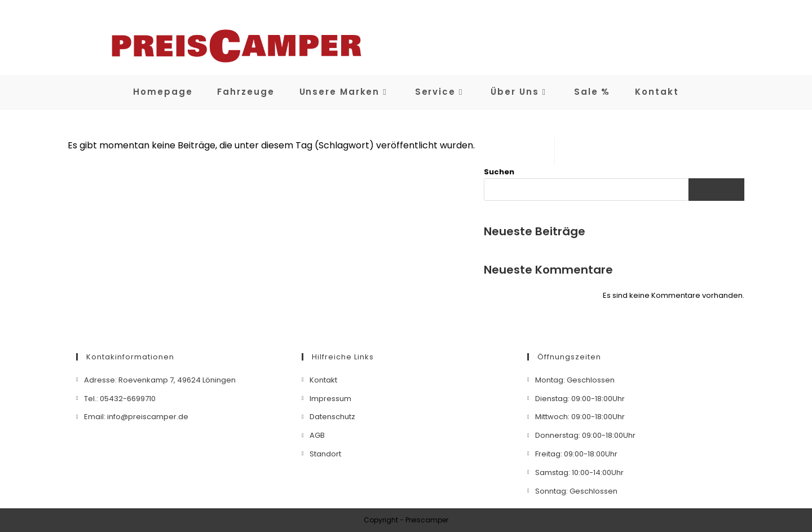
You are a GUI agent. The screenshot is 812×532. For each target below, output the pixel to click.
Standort (325, 454)
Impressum (330, 399)
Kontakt (323, 380)
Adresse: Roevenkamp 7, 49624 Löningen (160, 380)
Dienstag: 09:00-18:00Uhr (580, 399)
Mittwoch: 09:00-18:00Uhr (580, 417)
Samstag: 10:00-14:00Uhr (579, 472)
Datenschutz (332, 417)
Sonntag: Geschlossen (576, 491)
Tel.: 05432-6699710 (120, 399)
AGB (317, 435)
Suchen (499, 172)
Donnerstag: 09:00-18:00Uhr (585, 435)
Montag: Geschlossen (575, 380)
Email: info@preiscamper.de (136, 417)
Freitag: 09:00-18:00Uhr (576, 454)
